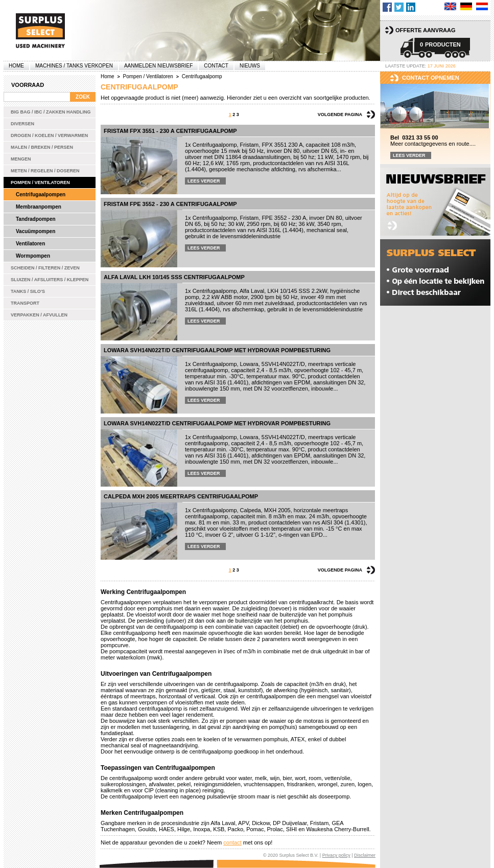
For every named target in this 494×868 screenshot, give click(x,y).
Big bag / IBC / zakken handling (51, 112)
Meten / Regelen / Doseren (45, 171)
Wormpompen (33, 256)
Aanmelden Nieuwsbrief (158, 66)
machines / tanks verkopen (74, 66)
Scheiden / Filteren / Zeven (45, 268)
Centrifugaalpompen (41, 195)
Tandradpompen (36, 219)
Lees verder (204, 181)
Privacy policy (336, 855)
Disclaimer (365, 855)
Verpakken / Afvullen (39, 315)
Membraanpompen (39, 207)
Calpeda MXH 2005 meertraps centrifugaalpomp (181, 496)
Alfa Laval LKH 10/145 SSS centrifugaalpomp (174, 277)
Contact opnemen (431, 78)
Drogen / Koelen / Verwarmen (49, 135)
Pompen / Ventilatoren (40, 182)
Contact (216, 66)
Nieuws (250, 66)
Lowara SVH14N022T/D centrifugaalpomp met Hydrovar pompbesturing (217, 350)
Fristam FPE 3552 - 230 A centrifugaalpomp (170, 204)
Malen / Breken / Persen (42, 147)
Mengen (21, 159)
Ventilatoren (30, 244)
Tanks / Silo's (28, 291)
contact (232, 842)
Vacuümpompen (36, 231)
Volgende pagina (340, 115)
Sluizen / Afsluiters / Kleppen (50, 280)
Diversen (22, 124)
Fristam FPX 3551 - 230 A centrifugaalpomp (170, 131)
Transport (25, 303)
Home (16, 66)
